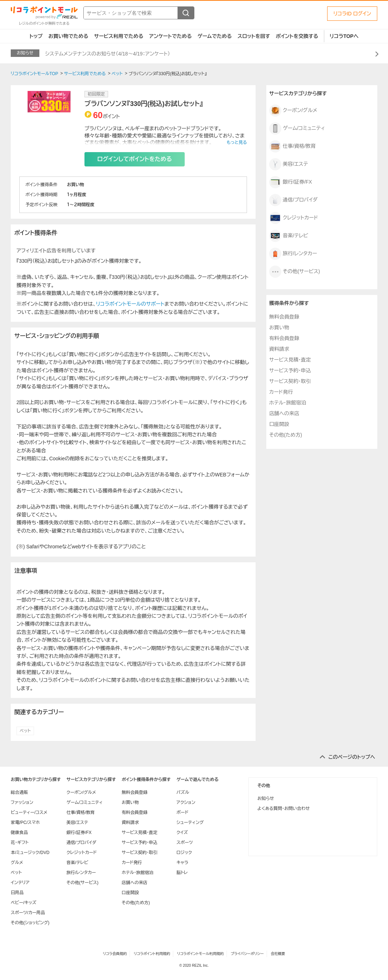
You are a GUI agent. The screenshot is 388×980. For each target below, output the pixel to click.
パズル (183, 792)
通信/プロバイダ (293, 200)
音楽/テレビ (289, 236)
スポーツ (185, 843)
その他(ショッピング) (30, 923)
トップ (36, 36)
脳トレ (182, 873)
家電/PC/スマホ (25, 823)
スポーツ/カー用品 (28, 913)
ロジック (184, 853)
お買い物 (279, 328)
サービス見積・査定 (290, 360)
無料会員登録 (284, 317)
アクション (186, 802)
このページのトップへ (352, 757)
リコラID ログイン (352, 14)
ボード (182, 812)
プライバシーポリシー (247, 954)
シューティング (190, 823)
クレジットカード (294, 218)
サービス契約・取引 (290, 381)
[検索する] (186, 13)
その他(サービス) (295, 272)
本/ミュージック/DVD (30, 853)
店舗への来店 (284, 413)
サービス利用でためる (119, 36)
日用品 (17, 893)
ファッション (22, 802)
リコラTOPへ (344, 36)
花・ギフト (20, 843)
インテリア (20, 883)
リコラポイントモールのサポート (130, 304)
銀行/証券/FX (291, 182)
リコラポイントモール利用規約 (200, 954)
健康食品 (19, 833)
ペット (25, 731)
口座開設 (279, 424)
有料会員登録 (284, 338)
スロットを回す (254, 36)
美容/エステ (288, 164)
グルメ (17, 863)
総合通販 (19, 792)
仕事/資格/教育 (292, 146)
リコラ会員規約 (115, 954)
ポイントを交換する (297, 36)
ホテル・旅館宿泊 (288, 403)
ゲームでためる (215, 36)
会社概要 (278, 954)
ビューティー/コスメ (29, 812)
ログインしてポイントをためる (135, 159)
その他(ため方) (286, 435)
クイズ (182, 833)
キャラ (182, 863)
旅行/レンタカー (293, 254)
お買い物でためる (68, 36)
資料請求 (279, 349)
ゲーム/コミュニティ (297, 128)
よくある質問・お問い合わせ (283, 809)
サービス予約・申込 (290, 370)
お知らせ (266, 799)
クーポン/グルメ (293, 111)
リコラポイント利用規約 (152, 954)
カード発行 (281, 392)
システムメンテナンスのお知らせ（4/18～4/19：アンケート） (108, 54)
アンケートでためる (170, 36)
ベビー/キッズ (24, 903)
